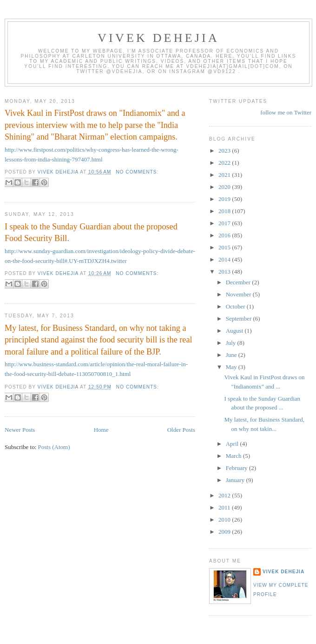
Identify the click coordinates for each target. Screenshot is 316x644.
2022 (225, 163)
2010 (225, 520)
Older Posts (181, 430)
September (240, 319)
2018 (225, 211)
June (232, 355)
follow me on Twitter (286, 112)
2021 (225, 175)
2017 (225, 223)
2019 (225, 199)
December (239, 282)
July (232, 343)
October (236, 306)
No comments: (137, 172)
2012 (225, 495)
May (232, 367)
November (239, 294)
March (234, 456)
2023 (225, 151)
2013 (225, 272)
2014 (225, 259)
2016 (225, 235)
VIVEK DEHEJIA (158, 38)
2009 (225, 532)
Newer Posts (20, 430)
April (233, 444)
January (236, 480)
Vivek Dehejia (283, 572)
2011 (225, 507)
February (237, 468)
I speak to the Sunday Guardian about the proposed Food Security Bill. (91, 232)
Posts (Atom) (54, 447)
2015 (225, 247)
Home (101, 430)
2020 (225, 187)
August (235, 331)
